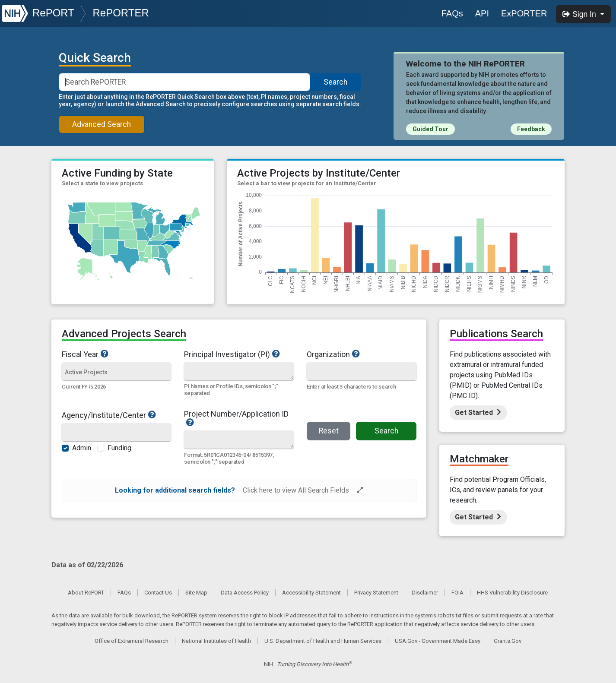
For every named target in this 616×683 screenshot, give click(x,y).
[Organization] (362, 372)
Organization (358, 354)
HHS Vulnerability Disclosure (512, 593)
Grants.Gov (508, 641)
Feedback (531, 129)
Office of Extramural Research (132, 641)
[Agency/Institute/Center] (117, 433)
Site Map (196, 593)
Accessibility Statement (311, 593)
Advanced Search (102, 124)
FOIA (457, 593)
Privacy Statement (376, 593)
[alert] (239, 490)
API (482, 13)
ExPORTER (524, 13)
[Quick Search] (239, 371)
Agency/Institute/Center (117, 415)
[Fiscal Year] (117, 372)
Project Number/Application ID (239, 418)
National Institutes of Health (216, 641)
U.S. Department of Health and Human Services (323, 641)
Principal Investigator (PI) (239, 354)
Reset (329, 431)
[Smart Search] (185, 82)
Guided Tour (430, 129)
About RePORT (86, 593)
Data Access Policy (245, 593)
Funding (119, 448)
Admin (82, 448)
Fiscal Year (117, 354)
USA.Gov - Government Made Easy (438, 641)
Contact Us (158, 593)
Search (335, 82)
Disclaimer (425, 593)
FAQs (452, 13)
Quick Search (95, 58)
